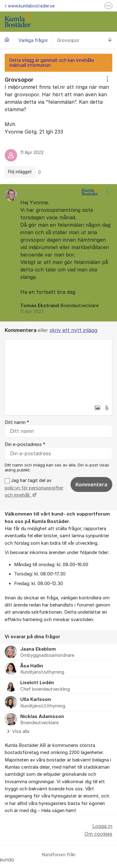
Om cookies (98, 834)
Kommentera (91, 484)
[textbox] (58, 370)
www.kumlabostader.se (30, 6)
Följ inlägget (20, 172)
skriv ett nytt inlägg (73, 330)
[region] (58, 128)
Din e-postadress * (25, 444)
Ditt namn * (17, 422)
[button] (97, 408)
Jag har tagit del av (34, 488)
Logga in (102, 826)
